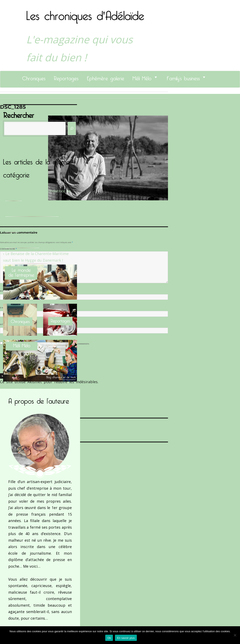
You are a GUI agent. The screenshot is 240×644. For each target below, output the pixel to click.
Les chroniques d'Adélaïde (85, 13)
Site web (5, 324)
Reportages (66, 77)
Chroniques (34, 77)
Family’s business (183, 77)
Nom (3, 291)
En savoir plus (126, 638)
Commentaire (8, 249)
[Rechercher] (72, 128)
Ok (109, 638)
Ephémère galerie (105, 77)
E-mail (4, 308)
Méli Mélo (142, 77)
